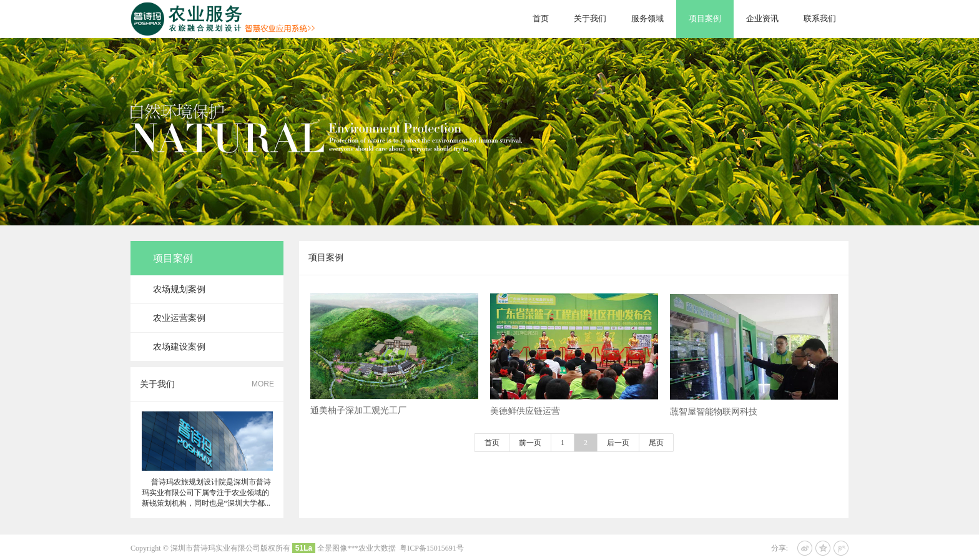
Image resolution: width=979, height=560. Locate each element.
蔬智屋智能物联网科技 (714, 417)
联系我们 (820, 18)
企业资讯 (762, 18)
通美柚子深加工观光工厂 (358, 416)
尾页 (656, 443)
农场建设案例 (179, 347)
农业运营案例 (179, 318)
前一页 (530, 443)
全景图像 (332, 548)
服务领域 (647, 18)
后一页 (618, 443)
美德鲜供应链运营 (525, 417)
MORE (263, 384)
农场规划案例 (179, 289)
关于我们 (590, 18)
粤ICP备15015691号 (432, 548)
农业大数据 (377, 548)
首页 (541, 18)
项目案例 (705, 18)
